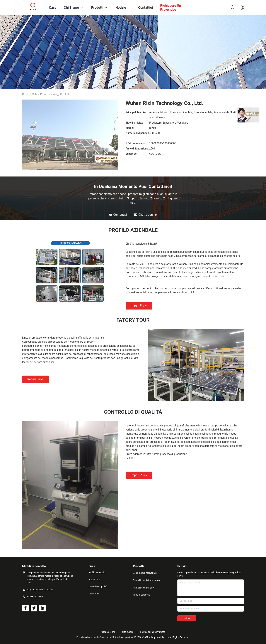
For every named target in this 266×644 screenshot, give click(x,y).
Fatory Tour (94, 580)
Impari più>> (139, 306)
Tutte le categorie (142, 595)
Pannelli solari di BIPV (144, 588)
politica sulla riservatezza (153, 632)
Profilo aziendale (97, 573)
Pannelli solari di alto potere (147, 580)
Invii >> (187, 618)
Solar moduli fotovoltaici (145, 573)
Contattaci (94, 594)
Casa (25, 94)
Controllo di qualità (98, 587)
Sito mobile (128, 632)
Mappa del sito (108, 632)
